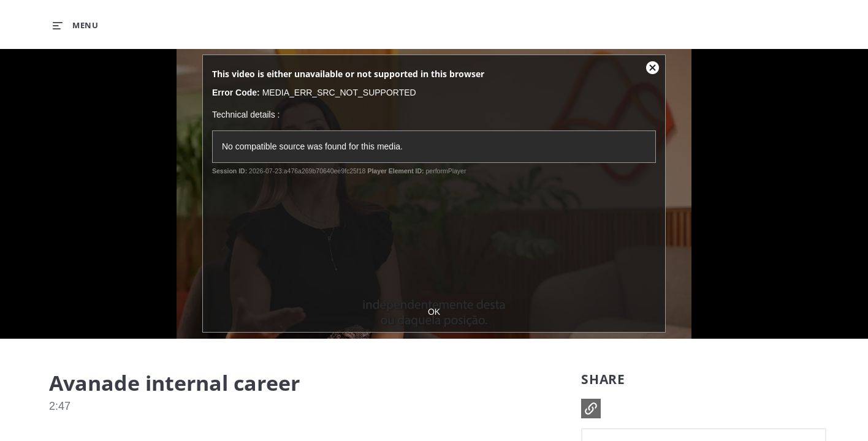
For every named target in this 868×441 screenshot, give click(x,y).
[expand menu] (75, 25)
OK (434, 312)
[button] (591, 409)
